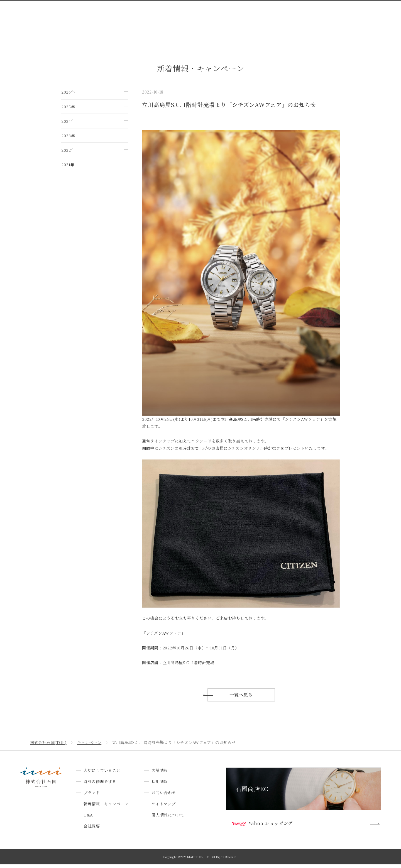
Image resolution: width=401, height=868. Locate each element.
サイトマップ (163, 807)
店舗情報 (290, 15)
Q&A (244, 15)
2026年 (68, 92)
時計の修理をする (139, 15)
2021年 (68, 205)
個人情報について (168, 818)
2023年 (68, 160)
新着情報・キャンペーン (209, 15)
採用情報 (315, 15)
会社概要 (266, 15)
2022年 (68, 182)
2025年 (68, 114)
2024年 (68, 137)
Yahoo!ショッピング (273, 827)
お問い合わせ (343, 15)
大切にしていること (97, 15)
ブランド (171, 15)
